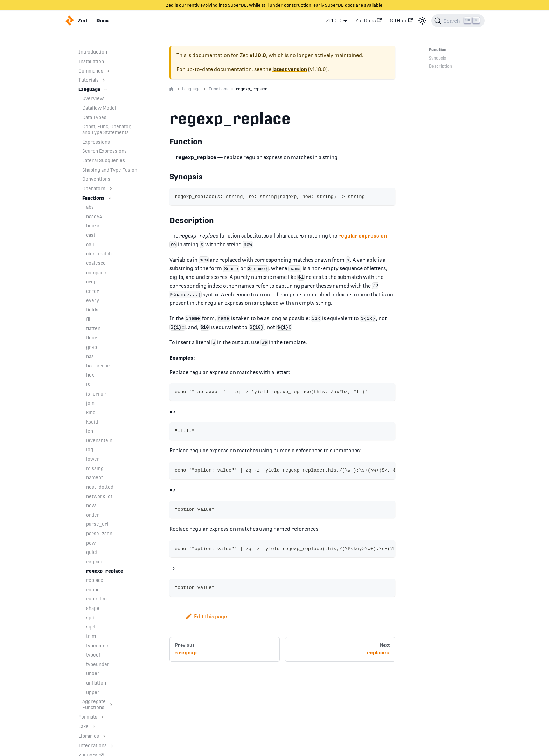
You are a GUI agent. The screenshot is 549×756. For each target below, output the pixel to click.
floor (92, 338)
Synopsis (437, 58)
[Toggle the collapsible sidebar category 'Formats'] (102, 717)
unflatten (96, 683)
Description (440, 66)
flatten (93, 328)
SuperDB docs (340, 5)
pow (91, 543)
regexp (94, 562)
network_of (99, 496)
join (90, 403)
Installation (91, 61)
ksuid (92, 422)
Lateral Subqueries (104, 160)
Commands (91, 71)
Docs (102, 21)
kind (91, 412)
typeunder (98, 664)
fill (89, 319)
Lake (84, 726)
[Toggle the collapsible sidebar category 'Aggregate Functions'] (111, 705)
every (93, 300)
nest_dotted (100, 487)
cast (91, 235)
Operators (94, 188)
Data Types (94, 117)
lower (93, 459)
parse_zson (99, 534)
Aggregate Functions (94, 704)
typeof (93, 655)
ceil (90, 245)
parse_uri (97, 524)
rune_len (96, 599)
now (91, 506)
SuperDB (237, 5)
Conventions (96, 179)
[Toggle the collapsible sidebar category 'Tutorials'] (104, 80)
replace (95, 580)
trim (91, 636)
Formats (88, 717)
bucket (94, 226)
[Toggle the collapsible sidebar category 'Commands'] (108, 71)
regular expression (363, 236)
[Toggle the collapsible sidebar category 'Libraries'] (104, 736)
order (93, 515)
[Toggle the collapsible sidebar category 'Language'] (106, 90)
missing (95, 468)
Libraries (89, 736)
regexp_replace (105, 571)
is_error (96, 394)
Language (89, 89)
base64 (94, 217)
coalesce (96, 263)
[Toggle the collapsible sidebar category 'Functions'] (110, 198)
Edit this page (206, 616)
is (88, 384)
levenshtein (99, 440)
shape (93, 608)
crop (91, 282)
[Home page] (171, 89)
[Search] (458, 21)
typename (97, 646)
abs (90, 207)
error (93, 291)
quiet (92, 552)
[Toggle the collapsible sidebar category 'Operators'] (111, 189)
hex (90, 375)
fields (92, 310)
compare (96, 273)
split (91, 618)
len (90, 431)
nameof (95, 477)
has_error (98, 366)
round (93, 590)
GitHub (401, 20)
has (90, 356)
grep (92, 347)
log (90, 449)
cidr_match (99, 254)
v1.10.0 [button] (333, 20)
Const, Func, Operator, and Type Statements (107, 129)
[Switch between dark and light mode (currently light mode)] (422, 21)
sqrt (91, 627)
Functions (93, 198)
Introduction (93, 52)
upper (93, 692)
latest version (290, 69)
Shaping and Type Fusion (110, 170)
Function (438, 50)
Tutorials (89, 80)
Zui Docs (369, 20)
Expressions (96, 142)
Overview (93, 98)
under (93, 673)
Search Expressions (105, 151)
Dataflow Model (99, 108)
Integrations (93, 745)
